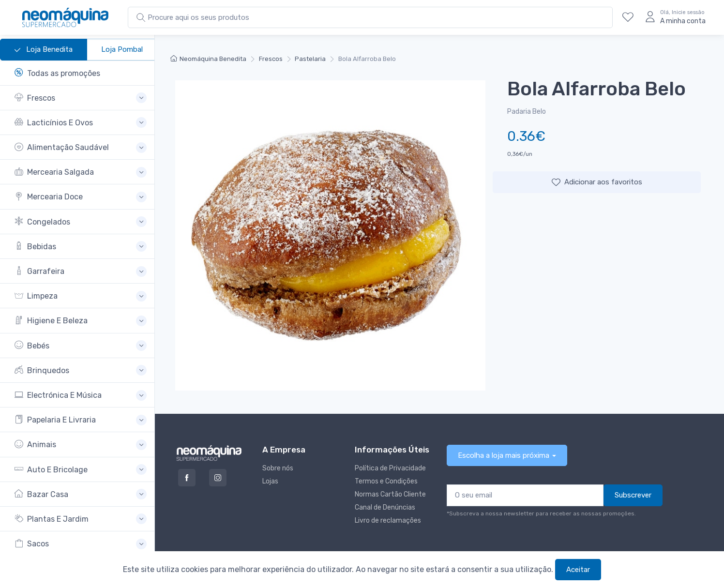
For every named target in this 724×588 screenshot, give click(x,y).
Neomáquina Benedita (208, 59)
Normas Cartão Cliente (390, 494)
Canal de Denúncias (385, 507)
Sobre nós (278, 468)
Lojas (270, 481)
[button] (81, 98)
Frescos (271, 59)
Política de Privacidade (390, 468)
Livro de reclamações (388, 520)
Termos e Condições (386, 481)
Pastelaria (310, 59)
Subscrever (633, 495)
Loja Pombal (122, 49)
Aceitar (578, 570)
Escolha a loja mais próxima (504, 455)
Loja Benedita (44, 50)
